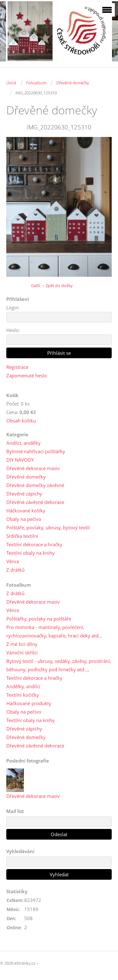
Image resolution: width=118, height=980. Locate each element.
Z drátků (15, 570)
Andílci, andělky (23, 443)
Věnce (13, 561)
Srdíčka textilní (22, 536)
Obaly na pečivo (24, 519)
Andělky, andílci (23, 686)
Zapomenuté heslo (27, 375)
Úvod (11, 83)
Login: (13, 307)
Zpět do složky (59, 286)
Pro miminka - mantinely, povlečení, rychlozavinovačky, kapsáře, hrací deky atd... (54, 631)
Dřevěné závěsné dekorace (35, 502)
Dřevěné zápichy (24, 494)
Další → (38, 286)
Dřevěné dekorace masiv (33, 468)
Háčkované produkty (29, 703)
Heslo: (13, 330)
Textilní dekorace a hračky (34, 544)
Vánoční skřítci (22, 652)
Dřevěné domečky (73, 83)
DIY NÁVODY (20, 460)
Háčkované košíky (26, 511)
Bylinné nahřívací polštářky (36, 451)
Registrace (17, 367)
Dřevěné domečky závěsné (35, 485)
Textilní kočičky (23, 695)
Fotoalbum (36, 83)
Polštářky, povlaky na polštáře (39, 619)
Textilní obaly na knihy (31, 553)
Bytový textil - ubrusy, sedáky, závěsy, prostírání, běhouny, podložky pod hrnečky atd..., (59, 665)
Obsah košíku (21, 421)
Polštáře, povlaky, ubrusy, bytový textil (48, 527)
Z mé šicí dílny (22, 644)
